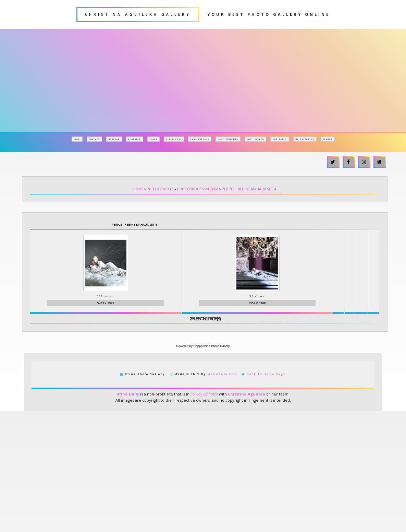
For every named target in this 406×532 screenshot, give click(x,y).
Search (328, 139)
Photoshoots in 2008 (198, 189)
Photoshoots (160, 189)
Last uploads (200, 139)
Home (77, 139)
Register (135, 139)
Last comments (228, 139)
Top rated (280, 139)
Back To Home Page (266, 379)
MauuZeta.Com (222, 379)
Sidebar (114, 139)
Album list (174, 139)
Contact (95, 139)
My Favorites (305, 139)
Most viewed (256, 139)
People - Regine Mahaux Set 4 (249, 189)
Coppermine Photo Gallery (211, 351)
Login (154, 139)
